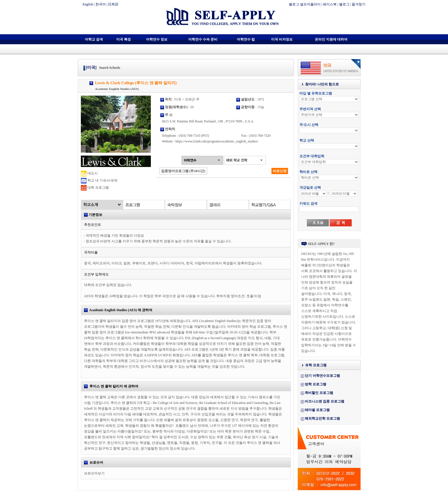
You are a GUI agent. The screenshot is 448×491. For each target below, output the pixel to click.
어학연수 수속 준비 (203, 39)
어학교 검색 (94, 39)
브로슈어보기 (94, 473)
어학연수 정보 (157, 39)
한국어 (101, 4)
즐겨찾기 (359, 4)
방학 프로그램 (316, 384)
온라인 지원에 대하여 (331, 39)
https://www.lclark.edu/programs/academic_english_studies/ (217, 141)
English (88, 4)
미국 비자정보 (282, 39)
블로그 (344, 4)
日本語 (113, 4)
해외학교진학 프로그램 (322, 418)
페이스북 (330, 4)
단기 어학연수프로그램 (322, 376)
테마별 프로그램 (317, 410)
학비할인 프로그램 (319, 393)
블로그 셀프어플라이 (305, 4)
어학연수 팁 (246, 39)
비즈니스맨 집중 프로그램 (325, 401)
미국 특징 (124, 39)
